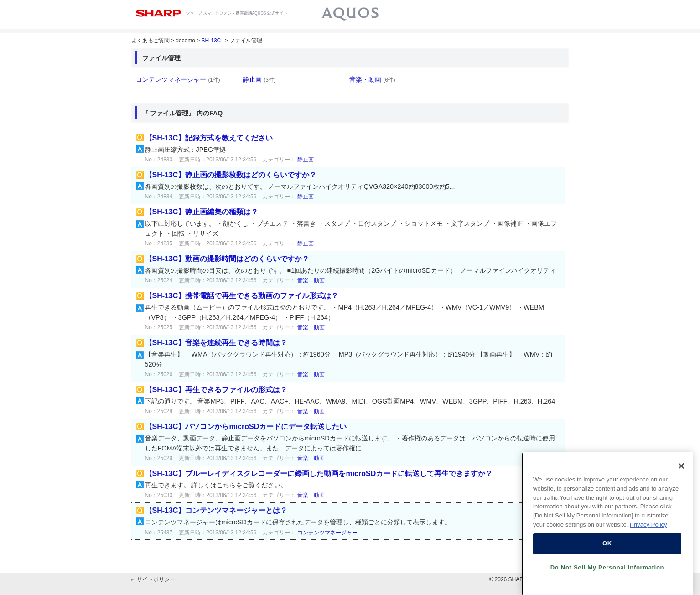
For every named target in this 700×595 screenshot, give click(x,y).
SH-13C (211, 41)
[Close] (681, 473)
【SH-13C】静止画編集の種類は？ (202, 212)
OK (607, 551)
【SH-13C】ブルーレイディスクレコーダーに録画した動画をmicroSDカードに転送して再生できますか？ (319, 473)
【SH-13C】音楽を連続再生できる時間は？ (216, 343)
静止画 (259, 79)
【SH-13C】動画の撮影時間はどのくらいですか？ (227, 259)
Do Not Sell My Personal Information (607, 575)
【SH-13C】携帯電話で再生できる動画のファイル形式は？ (242, 296)
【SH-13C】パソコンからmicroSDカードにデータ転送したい (246, 427)
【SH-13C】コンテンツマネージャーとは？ (216, 510)
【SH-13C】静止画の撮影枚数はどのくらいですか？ (231, 175)
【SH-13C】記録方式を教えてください (209, 138)
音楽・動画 (372, 79)
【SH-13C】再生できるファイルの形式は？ (216, 390)
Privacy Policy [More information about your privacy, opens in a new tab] (648, 532)
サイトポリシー (156, 579)
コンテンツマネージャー (178, 79)
